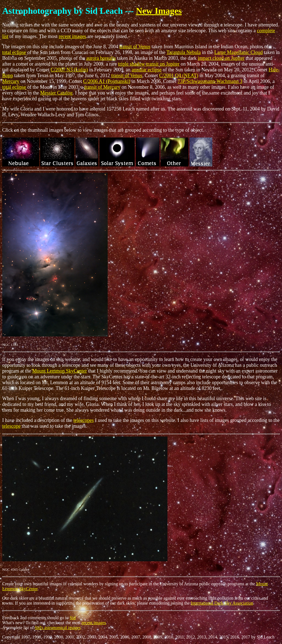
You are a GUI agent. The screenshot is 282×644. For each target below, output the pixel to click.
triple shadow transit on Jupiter (149, 64)
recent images (72, 36)
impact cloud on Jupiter (221, 58)
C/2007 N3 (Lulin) (69, 70)
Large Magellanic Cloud (238, 52)
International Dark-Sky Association (222, 603)
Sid (73, 618)
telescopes (83, 420)
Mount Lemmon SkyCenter (59, 371)
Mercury (11, 81)
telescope (11, 426)
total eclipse (14, 52)
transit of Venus (135, 47)
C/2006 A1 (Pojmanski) (107, 81)
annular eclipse (147, 70)
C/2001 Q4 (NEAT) (179, 76)
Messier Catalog (56, 93)
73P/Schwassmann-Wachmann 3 (210, 81)
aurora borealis (101, 58)
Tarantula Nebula (184, 52)
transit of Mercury (102, 87)
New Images (159, 11)
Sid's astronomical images (58, 628)
